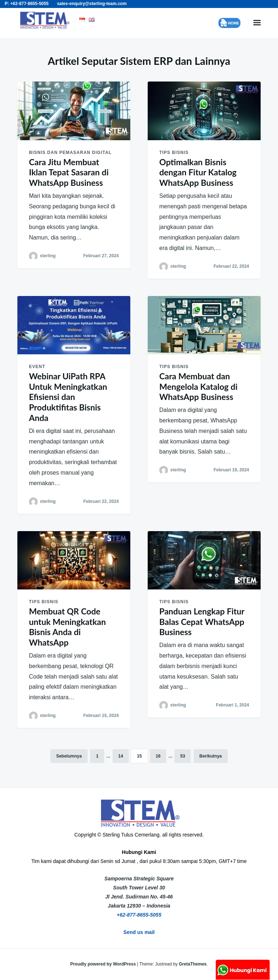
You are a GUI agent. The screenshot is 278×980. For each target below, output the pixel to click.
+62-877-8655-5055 (139, 915)
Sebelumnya (69, 756)
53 (183, 756)
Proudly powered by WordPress (104, 964)
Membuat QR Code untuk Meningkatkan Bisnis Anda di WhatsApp (67, 627)
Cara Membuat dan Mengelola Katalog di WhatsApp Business (198, 387)
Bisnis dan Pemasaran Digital (70, 153)
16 (158, 756)
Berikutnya (211, 756)
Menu (257, 23)
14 (121, 756)
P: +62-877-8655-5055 (27, 4)
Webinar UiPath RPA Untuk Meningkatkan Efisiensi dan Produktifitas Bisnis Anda (68, 397)
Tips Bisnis (174, 153)
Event (37, 367)
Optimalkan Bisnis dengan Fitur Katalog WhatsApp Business (198, 172)
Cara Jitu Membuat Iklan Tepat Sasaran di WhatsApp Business (69, 172)
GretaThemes (193, 964)
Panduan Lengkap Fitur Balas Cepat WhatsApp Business (202, 622)
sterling (48, 256)
